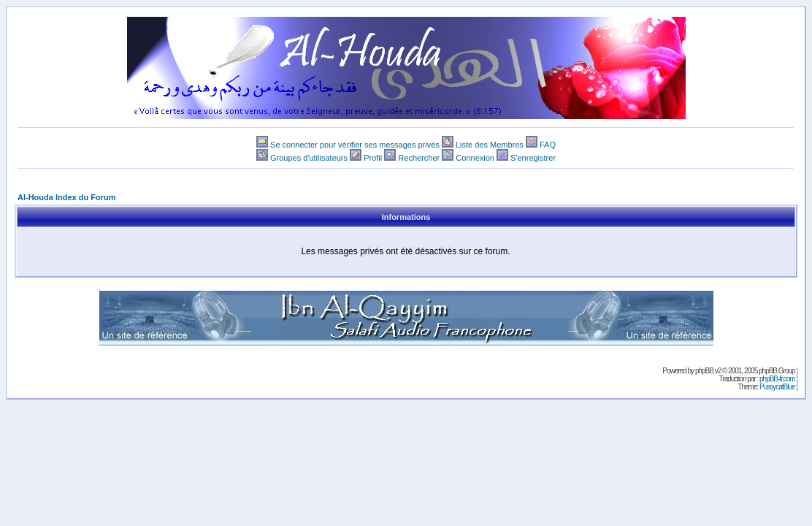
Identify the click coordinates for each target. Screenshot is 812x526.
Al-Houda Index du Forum (66, 197)
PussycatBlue (777, 387)
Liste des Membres (490, 145)
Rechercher (419, 158)
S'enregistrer (533, 158)
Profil (373, 158)
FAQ (548, 145)
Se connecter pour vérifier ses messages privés (355, 145)
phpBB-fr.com (777, 379)
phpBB (704, 371)
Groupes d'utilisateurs (309, 158)
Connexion (475, 158)
